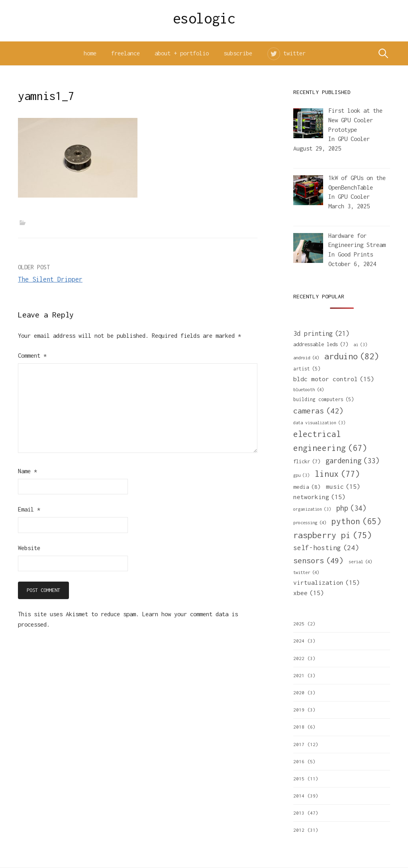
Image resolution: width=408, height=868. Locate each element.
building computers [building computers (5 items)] (324, 400)
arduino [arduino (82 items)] (352, 356)
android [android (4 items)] (306, 358)
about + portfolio (182, 53)
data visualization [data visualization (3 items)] (319, 423)
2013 (299, 813)
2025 (299, 624)
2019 (299, 710)
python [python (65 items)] (356, 521)
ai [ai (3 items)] (360, 345)
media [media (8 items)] (307, 487)
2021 (299, 675)
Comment (32, 356)
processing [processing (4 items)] (310, 522)
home (90, 53)
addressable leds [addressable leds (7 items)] (321, 344)
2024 (299, 641)
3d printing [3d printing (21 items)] (321, 333)
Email (29, 509)
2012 (299, 830)
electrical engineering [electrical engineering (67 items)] (330, 442)
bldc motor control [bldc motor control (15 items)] (334, 379)
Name (27, 471)
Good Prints (355, 254)
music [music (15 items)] (343, 486)
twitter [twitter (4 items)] (306, 572)
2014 (299, 796)
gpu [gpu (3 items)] (301, 475)
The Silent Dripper (50, 279)
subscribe (238, 53)
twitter (294, 53)
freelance (126, 53)
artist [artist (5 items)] (307, 369)
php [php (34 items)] (351, 508)
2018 (299, 727)
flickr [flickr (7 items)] (307, 461)
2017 (299, 744)
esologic (204, 18)
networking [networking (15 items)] (319, 497)
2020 (299, 693)
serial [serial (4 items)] (360, 561)
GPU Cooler (354, 139)
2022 (299, 658)
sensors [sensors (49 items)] (318, 560)
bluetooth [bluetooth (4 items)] (309, 389)
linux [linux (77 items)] (337, 474)
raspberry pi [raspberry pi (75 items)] (332, 535)
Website (29, 548)
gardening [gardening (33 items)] (352, 461)
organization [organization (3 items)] (312, 509)
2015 (299, 779)
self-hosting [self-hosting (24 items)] (326, 548)
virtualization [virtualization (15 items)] (327, 582)
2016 (299, 761)
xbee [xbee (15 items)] (309, 593)
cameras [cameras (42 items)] (318, 411)
